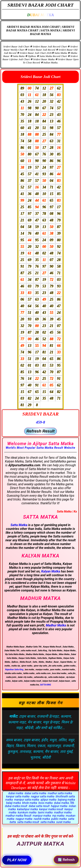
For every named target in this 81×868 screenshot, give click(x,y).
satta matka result (28, 822)
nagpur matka (24, 819)
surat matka (63, 822)
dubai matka (16, 793)
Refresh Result (40, 431)
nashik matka (42, 819)
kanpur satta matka (18, 796)
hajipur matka (59, 806)
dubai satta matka (35, 793)
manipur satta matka (27, 800)
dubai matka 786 (64, 803)
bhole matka (30, 803)
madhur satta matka (60, 793)
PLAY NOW (17, 860)
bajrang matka (67, 800)
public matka (59, 819)
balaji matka (14, 803)
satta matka (48, 822)
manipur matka (42, 816)
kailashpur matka (28, 809)
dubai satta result (39, 806)
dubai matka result (16, 806)
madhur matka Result (18, 816)
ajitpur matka (48, 800)
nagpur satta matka (43, 796)
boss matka (46, 803)
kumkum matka (27, 812)
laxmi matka (45, 812)
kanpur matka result (51, 809)
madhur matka (63, 812)
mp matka (58, 816)
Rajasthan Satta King (14, 670)
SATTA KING (45, 685)
